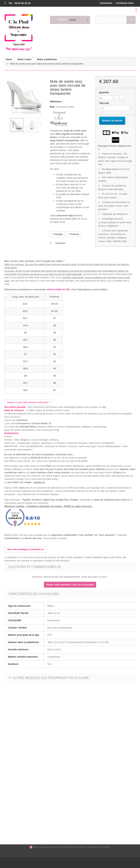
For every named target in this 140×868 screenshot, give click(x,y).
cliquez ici (40, 482)
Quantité (104, 92)
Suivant (42, 125)
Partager (58, 234)
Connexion (106, 3)
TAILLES (104, 103)
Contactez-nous (125, 3)
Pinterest (74, 234)
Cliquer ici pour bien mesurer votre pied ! (28, 402)
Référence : (56, 102)
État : (53, 107)
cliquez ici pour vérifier (99, 847)
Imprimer (61, 243)
